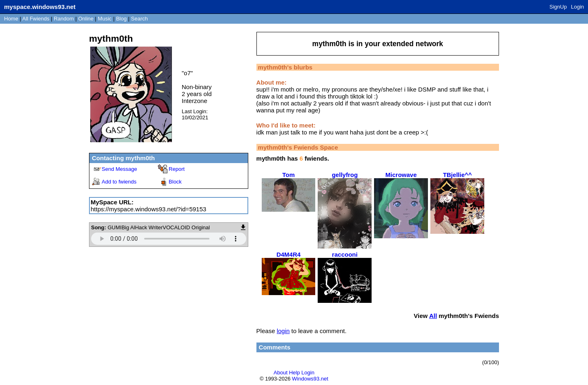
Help (295, 373)
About (281, 373)
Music (105, 19)
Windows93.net (310, 379)
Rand (64, 19)
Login (577, 7)
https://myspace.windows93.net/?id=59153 (148, 209)
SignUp (558, 7)
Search (139, 19)
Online (86, 19)
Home (11, 19)
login (283, 331)
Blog (121, 19)
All (36, 19)
